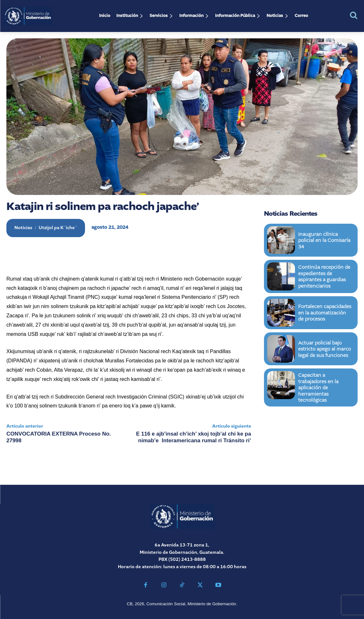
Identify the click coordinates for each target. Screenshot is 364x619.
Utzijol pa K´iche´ (58, 228)
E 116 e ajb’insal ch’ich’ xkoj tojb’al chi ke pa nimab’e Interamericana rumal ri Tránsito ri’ (194, 437)
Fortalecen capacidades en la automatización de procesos (324, 313)
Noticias (23, 228)
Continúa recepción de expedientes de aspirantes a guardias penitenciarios (325, 276)
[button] (354, 15)
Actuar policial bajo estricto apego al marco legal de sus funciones (323, 349)
